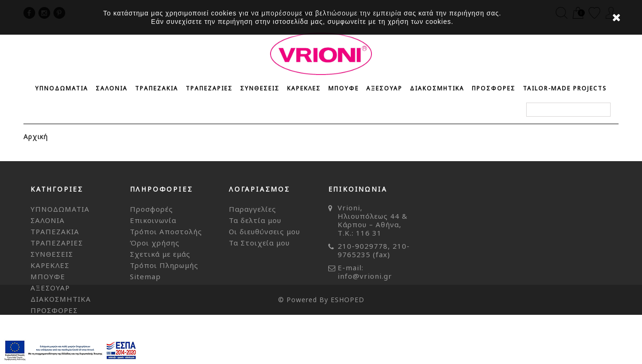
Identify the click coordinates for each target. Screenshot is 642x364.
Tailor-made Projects (565, 88)
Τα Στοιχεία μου (259, 243)
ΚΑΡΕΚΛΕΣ (304, 88)
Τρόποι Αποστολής (166, 231)
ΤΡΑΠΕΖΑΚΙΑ (157, 88)
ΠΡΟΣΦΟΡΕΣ (494, 88)
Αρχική (36, 137)
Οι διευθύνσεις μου (264, 231)
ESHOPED (347, 349)
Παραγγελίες (253, 209)
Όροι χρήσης (155, 243)
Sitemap (145, 276)
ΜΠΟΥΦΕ (344, 88)
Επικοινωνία (153, 220)
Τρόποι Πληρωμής (164, 265)
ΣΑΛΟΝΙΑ (112, 88)
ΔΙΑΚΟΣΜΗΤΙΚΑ (437, 88)
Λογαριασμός (260, 189)
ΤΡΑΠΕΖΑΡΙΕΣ (209, 88)
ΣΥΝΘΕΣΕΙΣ (260, 88)
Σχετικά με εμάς (160, 254)
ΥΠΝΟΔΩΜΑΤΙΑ (62, 88)
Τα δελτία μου (255, 220)
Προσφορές (151, 209)
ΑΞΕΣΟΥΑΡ (384, 88)
